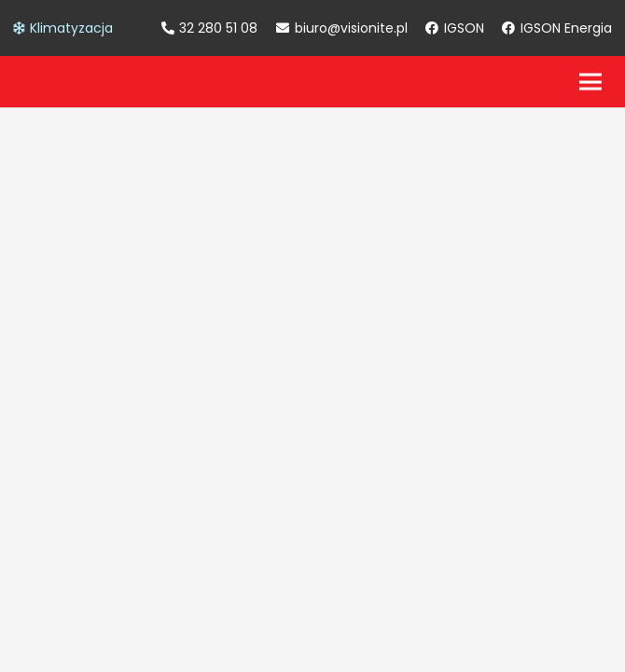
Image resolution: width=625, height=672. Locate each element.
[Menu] (590, 82)
